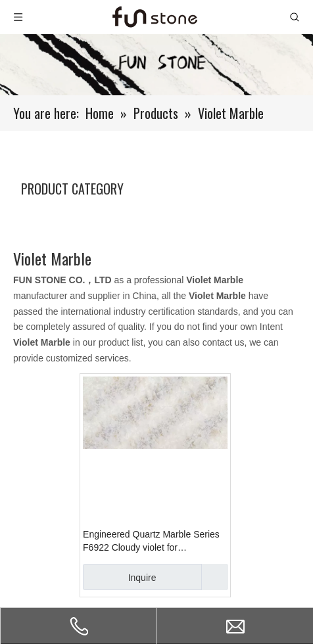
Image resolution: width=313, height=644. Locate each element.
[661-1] (156, 65)
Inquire (119, 577)
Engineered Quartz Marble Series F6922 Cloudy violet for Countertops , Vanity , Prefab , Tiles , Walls (155, 541)
